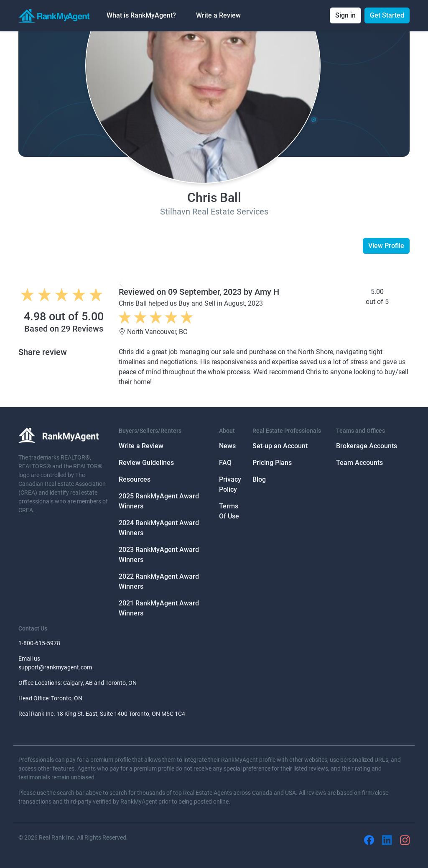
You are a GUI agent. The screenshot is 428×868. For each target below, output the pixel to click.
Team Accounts (359, 463)
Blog (259, 479)
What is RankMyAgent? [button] (141, 15)
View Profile (386, 246)
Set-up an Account (280, 446)
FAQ (225, 463)
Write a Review (218, 15)
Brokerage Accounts (367, 446)
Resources (135, 479)
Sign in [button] (345, 15)
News (227, 446)
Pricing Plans (272, 463)
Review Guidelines (146, 463)
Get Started (387, 15)
